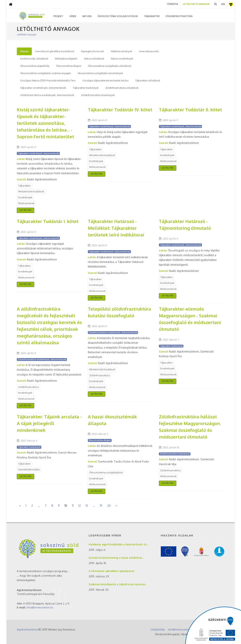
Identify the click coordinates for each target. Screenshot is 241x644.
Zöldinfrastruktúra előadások (122, 88)
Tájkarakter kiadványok (86, 88)
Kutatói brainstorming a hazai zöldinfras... (116, 557)
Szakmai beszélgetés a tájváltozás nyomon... (118, 584)
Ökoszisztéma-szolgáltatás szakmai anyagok (46, 73)
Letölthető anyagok (27, 35)
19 (101, 506)
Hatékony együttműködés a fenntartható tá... (118, 544)
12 (80, 506)
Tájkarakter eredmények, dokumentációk (43, 88)
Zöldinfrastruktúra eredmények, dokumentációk (47, 95)
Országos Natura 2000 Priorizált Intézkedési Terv (48, 80)
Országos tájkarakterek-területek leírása (105, 80)
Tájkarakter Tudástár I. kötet (48, 221)
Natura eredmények (122, 59)
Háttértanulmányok (121, 51)
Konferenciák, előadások (34, 59)
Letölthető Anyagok (196, 4)
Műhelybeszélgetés (66, 59)
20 (109, 506)
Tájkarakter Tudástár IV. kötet (120, 110)
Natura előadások (94, 59)
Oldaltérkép (158, 629)
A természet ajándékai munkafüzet (55, 51)
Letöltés (26, 210)
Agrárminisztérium (28, 629)
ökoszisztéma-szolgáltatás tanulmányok (100, 73)
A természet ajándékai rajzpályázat (112, 571)
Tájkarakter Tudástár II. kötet (190, 110)
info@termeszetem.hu (40, 607)
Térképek (172, 4)
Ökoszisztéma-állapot (69, 66)
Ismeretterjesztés (149, 51)
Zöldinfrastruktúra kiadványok (98, 95)
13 (87, 506)
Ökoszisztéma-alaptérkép (35, 66)
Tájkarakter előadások (148, 80)
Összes (24, 51)
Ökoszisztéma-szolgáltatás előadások (110, 66)
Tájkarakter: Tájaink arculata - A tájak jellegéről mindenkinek (49, 423)
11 (73, 506)
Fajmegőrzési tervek (92, 51)
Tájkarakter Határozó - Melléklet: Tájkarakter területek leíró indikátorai (116, 228)
